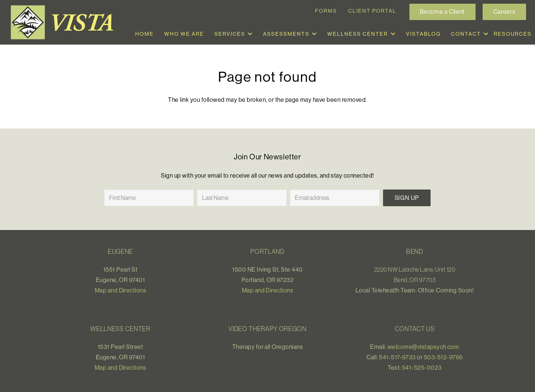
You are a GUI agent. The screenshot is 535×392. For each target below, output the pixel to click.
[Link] (65, 22)
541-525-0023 (422, 367)
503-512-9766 (443, 357)
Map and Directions (121, 290)
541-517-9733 (397, 357)
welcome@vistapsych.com (423, 347)
